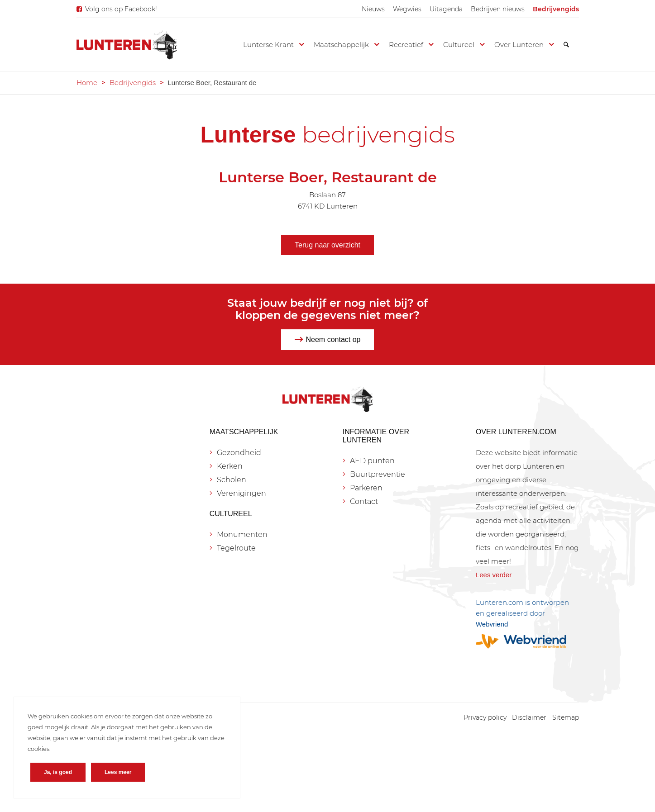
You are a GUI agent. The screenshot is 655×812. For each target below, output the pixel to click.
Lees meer (118, 772)
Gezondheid (239, 453)
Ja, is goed (58, 772)
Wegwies (407, 9)
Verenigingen (241, 493)
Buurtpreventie (378, 474)
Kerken (230, 466)
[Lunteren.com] (127, 45)
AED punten (372, 461)
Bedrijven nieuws (498, 9)
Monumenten (242, 534)
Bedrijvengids (556, 9)
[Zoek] (566, 45)
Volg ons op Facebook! (121, 9)
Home (87, 83)
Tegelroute (236, 548)
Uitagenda (446, 9)
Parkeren (366, 488)
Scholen (232, 480)
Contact (364, 501)
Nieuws (373, 9)
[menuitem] (373, 9)
